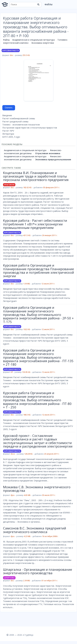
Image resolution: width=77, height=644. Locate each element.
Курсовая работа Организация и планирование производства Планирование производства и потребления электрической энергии (38, 271)
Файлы (49, 4)
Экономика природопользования (53, 159)
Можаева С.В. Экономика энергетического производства (37, 489)
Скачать (9, 108)
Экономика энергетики (43, 43)
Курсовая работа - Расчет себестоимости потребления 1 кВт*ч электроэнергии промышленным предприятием (35, 224)
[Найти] (38, 5)
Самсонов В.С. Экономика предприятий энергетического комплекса (35, 530)
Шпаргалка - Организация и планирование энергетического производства (38, 571)
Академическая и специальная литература (33, 40)
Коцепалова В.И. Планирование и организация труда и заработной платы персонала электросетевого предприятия (36, 176)
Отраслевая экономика (48, 153)
